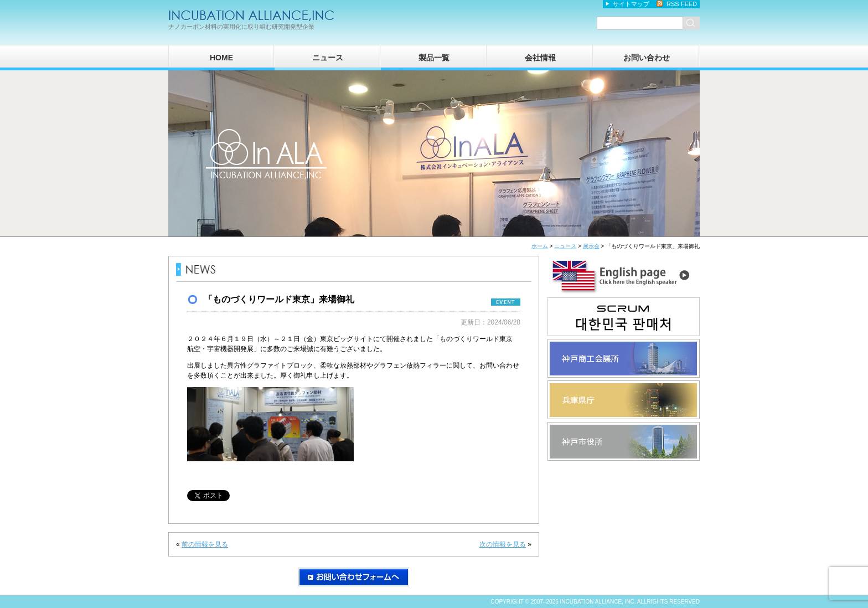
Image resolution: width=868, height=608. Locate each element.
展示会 (591, 246)
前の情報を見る (205, 544)
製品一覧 (434, 58)
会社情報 (540, 58)
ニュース (328, 58)
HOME (221, 58)
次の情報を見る (503, 544)
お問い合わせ (647, 58)
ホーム (540, 246)
